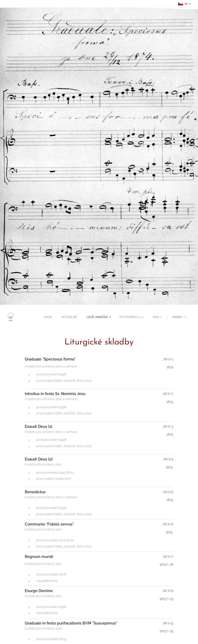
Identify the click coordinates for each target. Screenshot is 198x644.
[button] (179, 317)
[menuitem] (45, 317)
